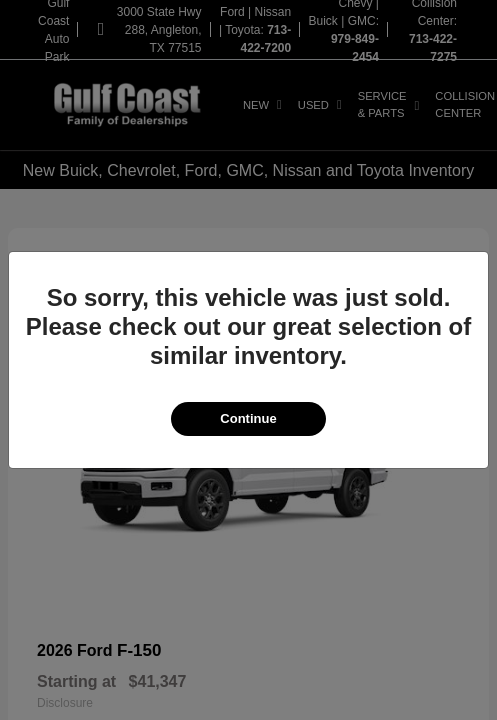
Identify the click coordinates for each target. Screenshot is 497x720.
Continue (248, 418)
